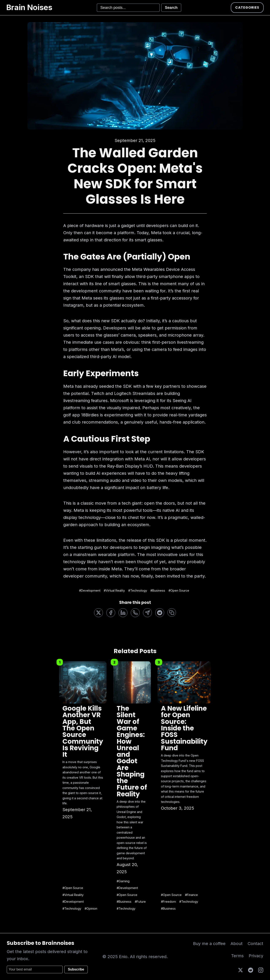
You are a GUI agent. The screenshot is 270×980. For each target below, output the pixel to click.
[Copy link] (172, 612)
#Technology (138, 590)
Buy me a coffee (209, 944)
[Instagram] (261, 970)
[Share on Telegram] (147, 613)
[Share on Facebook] (111, 613)
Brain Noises (29, 7)
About (237, 944)
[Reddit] (251, 970)
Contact (255, 944)
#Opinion (91, 908)
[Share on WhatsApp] (135, 613)
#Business (158, 590)
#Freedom (168, 902)
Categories (247, 7)
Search (171, 8)
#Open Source (179, 590)
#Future (140, 902)
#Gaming (123, 881)
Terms (237, 956)
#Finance (191, 895)
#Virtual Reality (114, 590)
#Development (90, 590)
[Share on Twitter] (99, 613)
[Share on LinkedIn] (123, 613)
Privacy (256, 956)
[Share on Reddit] (160, 613)
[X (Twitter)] (240, 970)
